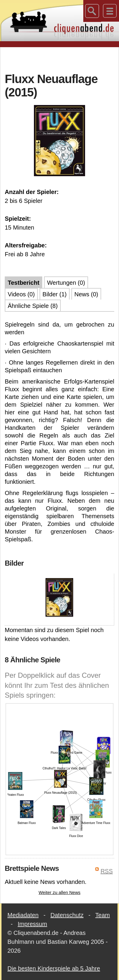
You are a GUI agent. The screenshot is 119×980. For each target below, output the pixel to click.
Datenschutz (67, 915)
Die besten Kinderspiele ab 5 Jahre (54, 968)
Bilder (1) (55, 294)
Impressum (32, 924)
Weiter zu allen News (60, 892)
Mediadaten (23, 915)
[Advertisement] (60, 59)
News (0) (86, 294)
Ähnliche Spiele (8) (33, 306)
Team (102, 915)
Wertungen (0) (66, 283)
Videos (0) (21, 294)
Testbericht (24, 283)
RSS (107, 871)
